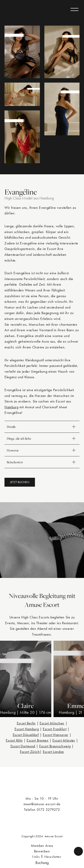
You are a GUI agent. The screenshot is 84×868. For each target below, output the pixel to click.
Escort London (53, 752)
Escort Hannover (56, 735)
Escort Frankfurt (55, 729)
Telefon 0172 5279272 (42, 810)
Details (42, 427)
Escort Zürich (30, 752)
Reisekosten (42, 462)
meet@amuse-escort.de (42, 804)
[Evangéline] (22, 52)
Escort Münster (64, 740)
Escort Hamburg (27, 729)
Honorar (42, 450)
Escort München (52, 723)
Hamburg (11, 407)
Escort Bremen (38, 740)
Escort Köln (14, 740)
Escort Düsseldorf (26, 735)
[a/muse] (21, 9)
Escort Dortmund (23, 746)
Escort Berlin (26, 723)
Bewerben (42, 851)
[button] (20, 482)
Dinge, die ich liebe (42, 439)
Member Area (42, 846)
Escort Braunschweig (55, 746)
